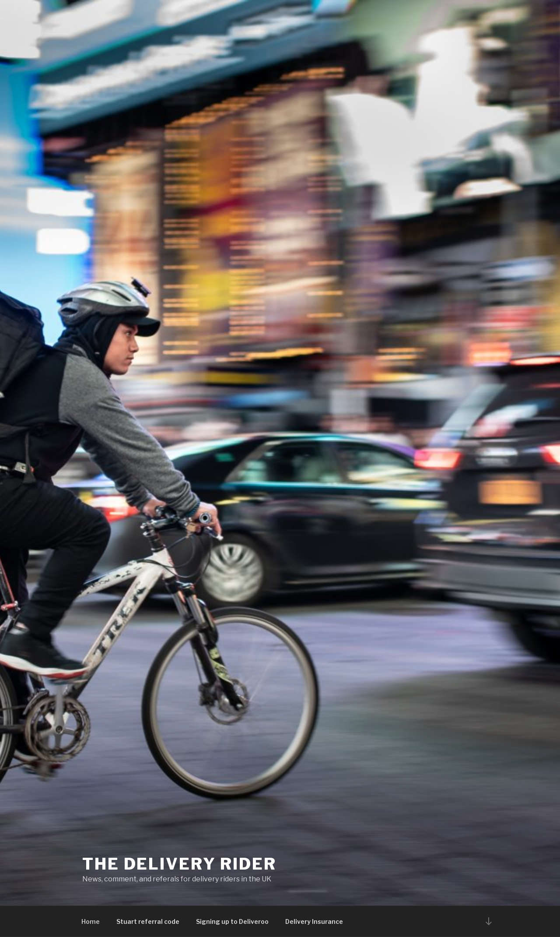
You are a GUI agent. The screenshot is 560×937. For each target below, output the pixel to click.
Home (91, 921)
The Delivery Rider (179, 864)
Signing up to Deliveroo (232, 921)
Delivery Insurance (314, 921)
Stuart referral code (148, 921)
